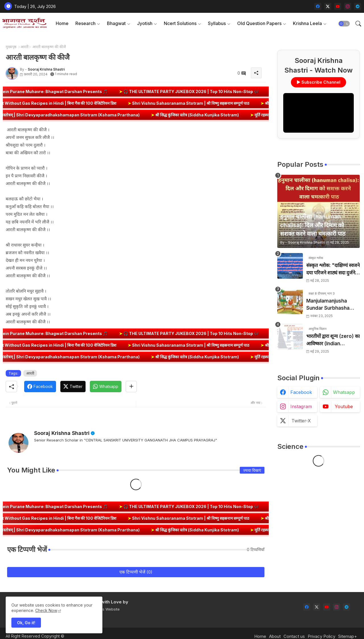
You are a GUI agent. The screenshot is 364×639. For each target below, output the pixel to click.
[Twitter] (73, 387)
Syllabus (217, 23)
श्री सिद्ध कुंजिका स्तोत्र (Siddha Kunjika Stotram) (205, 115)
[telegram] (358, 6)
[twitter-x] (328, 6)
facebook (301, 392)
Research (85, 23)
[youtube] (338, 6)
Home (62, 23)
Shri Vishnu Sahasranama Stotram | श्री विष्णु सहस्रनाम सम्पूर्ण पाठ (178, 103)
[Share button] (131, 387)
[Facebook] (40, 387)
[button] (344, 24)
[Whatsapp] (106, 387)
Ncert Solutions (180, 23)
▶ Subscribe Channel (318, 82)
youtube (344, 406)
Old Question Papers (259, 23)
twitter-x (301, 421)
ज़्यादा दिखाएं (252, 470)
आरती (24, 47)
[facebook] (318, 6)
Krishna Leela (307, 23)
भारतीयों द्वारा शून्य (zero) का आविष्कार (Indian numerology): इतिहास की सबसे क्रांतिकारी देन (333, 340)
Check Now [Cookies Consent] (46, 610)
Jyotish (145, 23)
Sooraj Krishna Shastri (62, 433)
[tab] (62, 23)
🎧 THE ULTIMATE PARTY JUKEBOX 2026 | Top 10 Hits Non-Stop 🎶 (201, 92)
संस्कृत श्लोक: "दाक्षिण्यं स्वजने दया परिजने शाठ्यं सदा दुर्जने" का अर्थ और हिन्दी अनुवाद (333, 269)
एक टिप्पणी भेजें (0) (136, 572)
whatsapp (344, 392)
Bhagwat (116, 23)
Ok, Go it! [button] (26, 623)
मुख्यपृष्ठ (11, 47)
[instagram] (348, 6)
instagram (301, 406)
